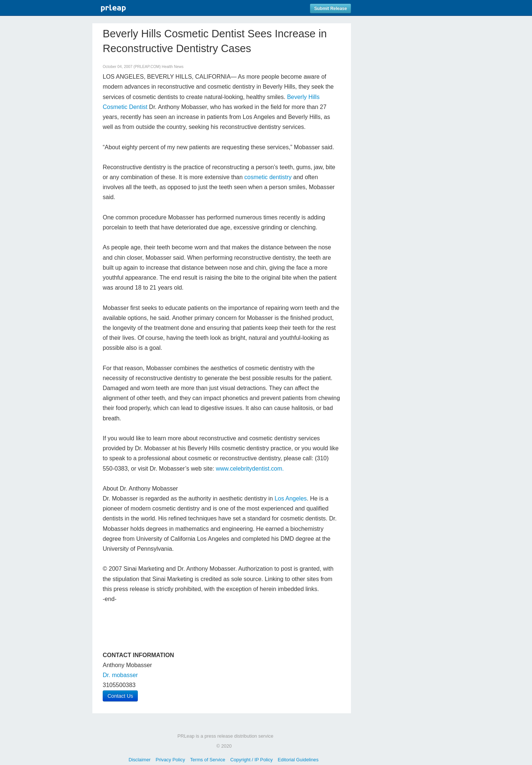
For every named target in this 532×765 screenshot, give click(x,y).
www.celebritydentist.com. (250, 469)
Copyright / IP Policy (251, 760)
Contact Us (120, 696)
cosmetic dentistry (268, 177)
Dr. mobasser (120, 675)
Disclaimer (140, 760)
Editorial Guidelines (298, 760)
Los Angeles (291, 498)
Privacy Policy (170, 760)
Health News (173, 67)
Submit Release (330, 8)
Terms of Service (207, 760)
